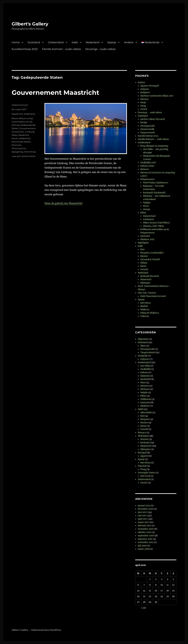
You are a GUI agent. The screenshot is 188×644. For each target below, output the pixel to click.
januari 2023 (144, 506)
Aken (143, 346)
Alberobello (146, 413)
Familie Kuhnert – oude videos (61, 49)
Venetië (144, 269)
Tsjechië (142, 466)
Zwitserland (144, 479)
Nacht (15, 138)
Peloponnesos (147, 179)
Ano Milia (145, 366)
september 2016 (146, 536)
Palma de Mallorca (150, 313)
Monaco (144, 99)
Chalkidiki (145, 369)
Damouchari (149, 216)
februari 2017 (144, 526)
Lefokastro (149, 219)
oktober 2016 (144, 532)
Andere (129, 42)
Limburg (30, 132)
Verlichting (30, 152)
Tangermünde (148, 352)
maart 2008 (144, 549)
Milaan (144, 263)
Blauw (15, 118)
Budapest (145, 92)
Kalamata (145, 376)
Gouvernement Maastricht (55, 92)
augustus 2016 (145, 539)
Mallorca (145, 310)
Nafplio (147, 203)
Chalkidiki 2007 (148, 163)
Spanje (112, 42)
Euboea (144, 372)
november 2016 (146, 529)
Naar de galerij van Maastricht (64, 203)
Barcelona (145, 303)
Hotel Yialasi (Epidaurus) (156, 183)
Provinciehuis (19, 148)
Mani (143, 383)
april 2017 (143, 519)
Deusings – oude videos (100, 49)
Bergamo (145, 419)
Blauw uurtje (26, 118)
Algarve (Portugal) (150, 86)
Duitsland (34, 42)
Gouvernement (27, 128)
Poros (146, 206)
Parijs (143, 102)
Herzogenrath (147, 126)
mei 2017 (142, 516)
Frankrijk (143, 356)
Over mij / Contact (147, 293)
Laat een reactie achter (24, 156)
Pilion (143, 213)
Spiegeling (17, 152)
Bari (142, 249)
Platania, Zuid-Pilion (154, 226)
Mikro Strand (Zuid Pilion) (157, 223)
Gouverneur (18, 132)
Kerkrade (145, 443)
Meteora (145, 169)
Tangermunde (148, 133)
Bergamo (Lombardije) (152, 253)
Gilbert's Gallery (30, 24)
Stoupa (147, 209)
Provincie (17, 145)
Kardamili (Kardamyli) (154, 193)
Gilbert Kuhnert (20, 105)
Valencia (145, 316)
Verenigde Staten (146, 473)
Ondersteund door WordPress (46, 630)
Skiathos (145, 406)
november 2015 (146, 542)
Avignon (145, 89)
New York (145, 476)
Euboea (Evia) (147, 166)
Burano (144, 256)
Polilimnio (146, 399)
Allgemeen (143, 339)
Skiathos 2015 (147, 239)
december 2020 (146, 509)
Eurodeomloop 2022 (25, 49)
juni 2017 (142, 512)
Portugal (142, 453)
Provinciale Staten (21, 142)
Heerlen (144, 439)
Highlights (143, 243)
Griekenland (56, 42)
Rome (143, 266)
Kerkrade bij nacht (150, 276)
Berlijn (144, 123)
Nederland (93, 42)
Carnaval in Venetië (150, 259)
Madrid (144, 306)
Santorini (145, 236)
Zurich (144, 109)
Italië (75, 42)
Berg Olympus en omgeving (154, 146)
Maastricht (17, 114)
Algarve (144, 456)
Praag (143, 106)
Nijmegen (145, 283)
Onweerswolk (147, 129)
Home (16, 42)
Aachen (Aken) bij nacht (153, 119)
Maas (14, 135)
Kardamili (145, 379)
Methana (145, 389)
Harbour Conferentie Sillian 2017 (157, 96)
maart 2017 (143, 522)
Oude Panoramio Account (153, 296)
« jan (144, 608)
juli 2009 (142, 546)
